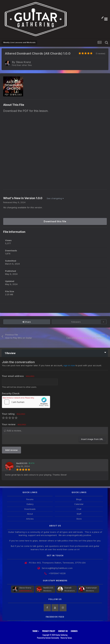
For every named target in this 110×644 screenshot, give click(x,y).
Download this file (55, 221)
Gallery (30, 504)
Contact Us (63, 631)
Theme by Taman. (66, 638)
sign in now (69, 365)
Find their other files (22, 65)
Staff (79, 514)
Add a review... (13, 431)
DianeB (68, 588)
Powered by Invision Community (48, 638)
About (30, 514)
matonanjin (91, 588)
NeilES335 (22, 463)
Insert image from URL (92, 439)
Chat (79, 509)
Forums (30, 499)
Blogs (79, 499)
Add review (11, 450)
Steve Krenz (23, 62)
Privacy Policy (49, 631)
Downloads (30, 509)
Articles (30, 519)
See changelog (55, 198)
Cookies (74, 631)
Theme (36, 631)
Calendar (79, 504)
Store (79, 519)
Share (27, 322)
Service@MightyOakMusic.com (57, 568)
